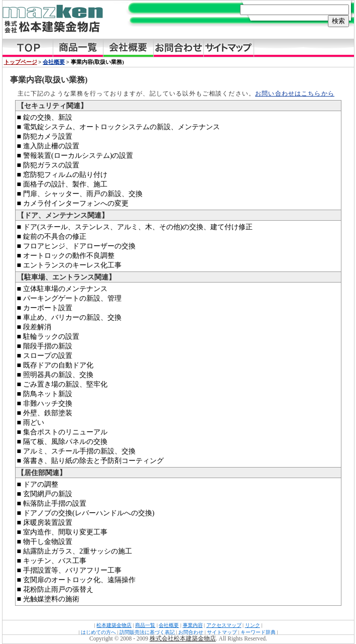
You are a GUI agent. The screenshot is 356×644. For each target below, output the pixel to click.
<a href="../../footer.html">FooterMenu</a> (178, 627)
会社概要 (54, 62)
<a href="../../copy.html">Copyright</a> (178, 639)
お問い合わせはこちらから (295, 94)
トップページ (21, 62)
